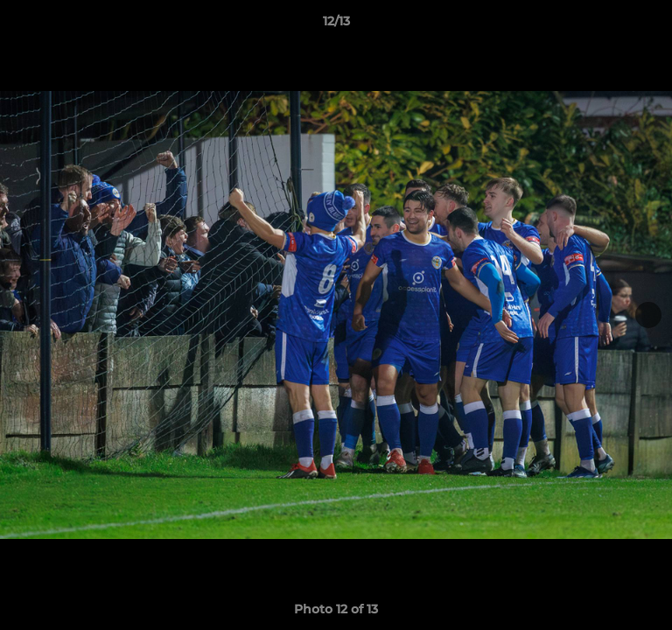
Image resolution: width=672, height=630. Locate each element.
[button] (651, 25)
